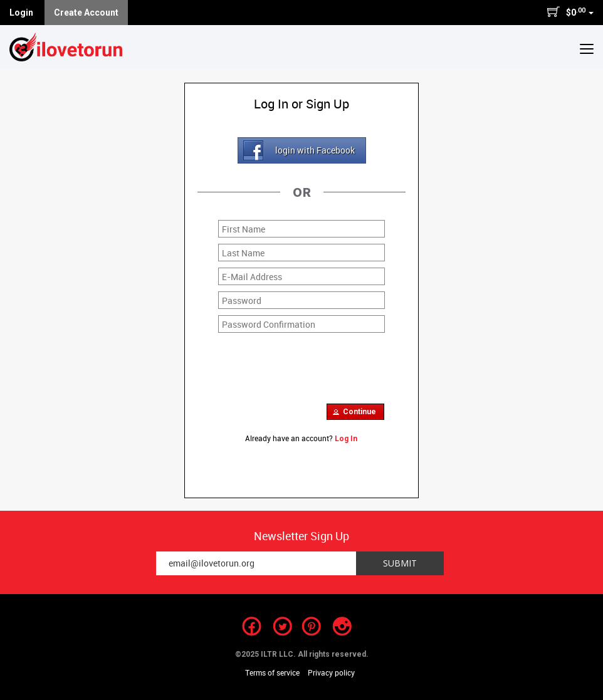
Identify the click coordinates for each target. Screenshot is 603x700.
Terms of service (272, 672)
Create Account (86, 13)
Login (21, 13)
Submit (400, 563)
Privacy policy (331, 672)
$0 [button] (570, 12)
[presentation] (313, 363)
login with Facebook (315, 150)
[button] (587, 48)
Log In (346, 439)
